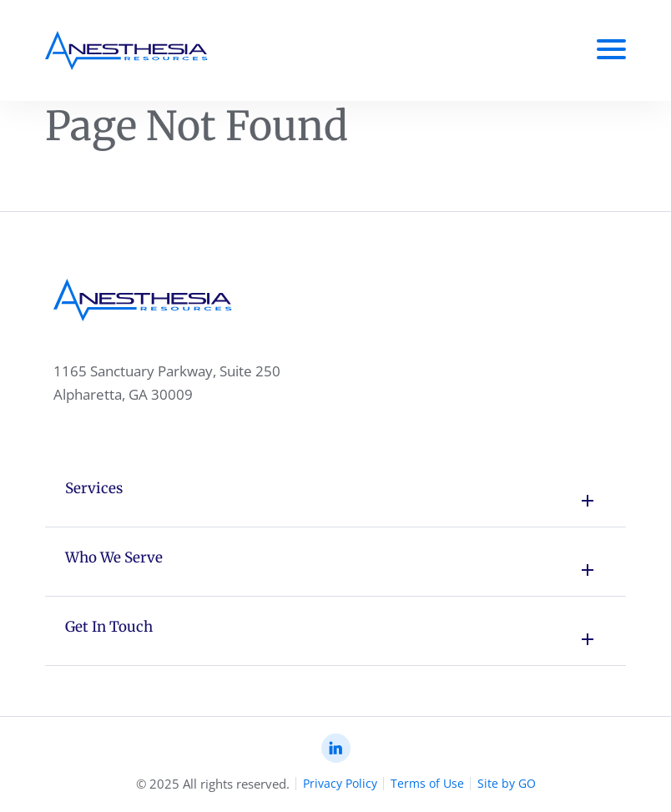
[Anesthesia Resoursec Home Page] (126, 50)
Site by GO (507, 783)
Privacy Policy (340, 783)
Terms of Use (427, 783)
